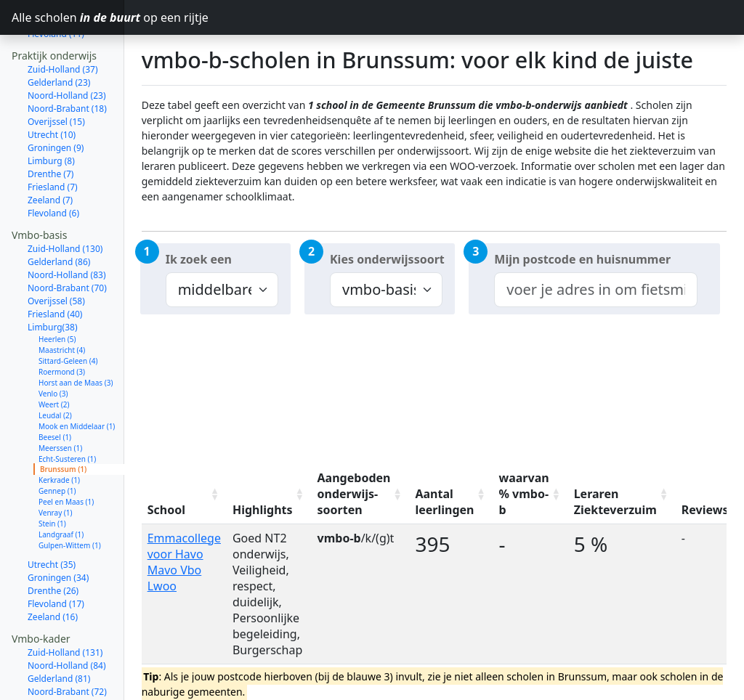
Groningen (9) (56, 107)
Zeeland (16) (53, 576)
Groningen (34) (58, 537)
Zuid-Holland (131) (65, 612)
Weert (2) (54, 364)
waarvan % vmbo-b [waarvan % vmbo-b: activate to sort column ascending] (524, 494)
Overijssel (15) (56, 81)
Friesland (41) (55, 677)
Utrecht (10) (52, 94)
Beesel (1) (55, 396)
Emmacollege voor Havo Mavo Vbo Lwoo (184, 562)
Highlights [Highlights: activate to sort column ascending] (263, 510)
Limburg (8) (51, 120)
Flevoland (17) (56, 563)
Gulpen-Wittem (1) (70, 505)
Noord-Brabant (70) (67, 247)
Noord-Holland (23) (67, 55)
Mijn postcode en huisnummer (582, 259)
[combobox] (595, 290)
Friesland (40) (55, 273)
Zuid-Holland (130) (65, 208)
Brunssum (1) (63, 428)
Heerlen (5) (57, 298)
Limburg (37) (54, 690)
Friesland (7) (53, 146)
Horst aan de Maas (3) (76, 342)
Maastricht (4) (62, 309)
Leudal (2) (55, 375)
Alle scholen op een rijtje (68, 17)
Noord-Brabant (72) (67, 651)
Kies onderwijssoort (387, 259)
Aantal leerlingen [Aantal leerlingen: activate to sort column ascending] (444, 502)
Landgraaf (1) (61, 494)
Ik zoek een (199, 259)
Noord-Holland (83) (67, 234)
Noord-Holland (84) (67, 625)
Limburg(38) (53, 286)
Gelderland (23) (59, 42)
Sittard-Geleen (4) (68, 320)
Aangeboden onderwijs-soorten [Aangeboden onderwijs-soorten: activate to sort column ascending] (354, 494)
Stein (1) (52, 483)
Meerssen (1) (60, 407)
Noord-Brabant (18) (67, 68)
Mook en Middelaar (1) (77, 386)
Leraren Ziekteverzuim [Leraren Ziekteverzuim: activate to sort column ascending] (615, 502)
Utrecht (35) (52, 524)
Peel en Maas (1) (66, 461)
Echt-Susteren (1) (67, 418)
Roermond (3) (62, 331)
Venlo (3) (53, 353)
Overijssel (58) (56, 260)
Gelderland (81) (59, 638)
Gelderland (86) (59, 221)
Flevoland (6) (53, 172)
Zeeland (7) (50, 159)
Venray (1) (56, 472)
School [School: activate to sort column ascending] (166, 510)
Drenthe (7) (50, 133)
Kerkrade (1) (59, 439)
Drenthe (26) (53, 550)
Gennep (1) (57, 450)
